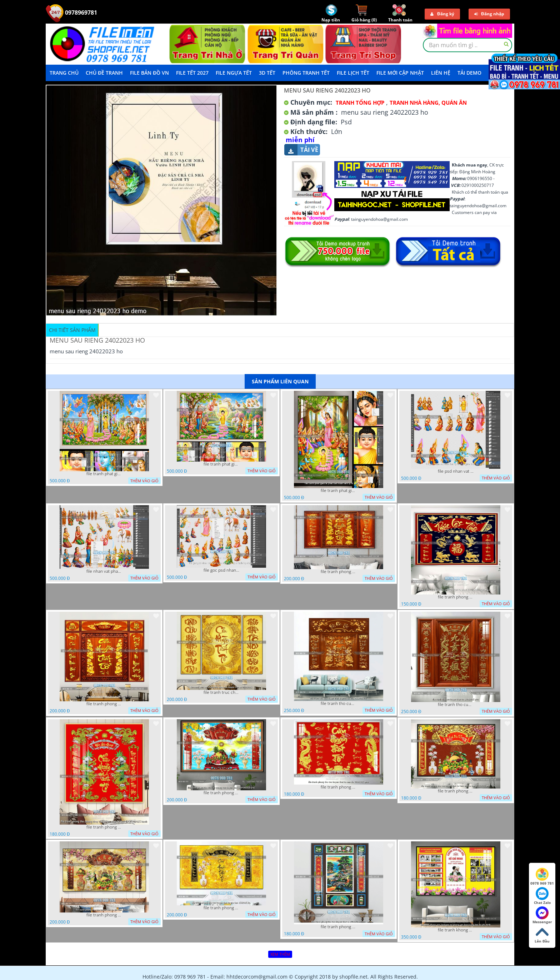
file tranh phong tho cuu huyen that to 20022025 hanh (339, 927)
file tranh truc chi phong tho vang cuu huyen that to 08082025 (221, 692)
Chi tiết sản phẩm (72, 330)
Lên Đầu (542, 935)
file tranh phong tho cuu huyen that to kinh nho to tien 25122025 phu (456, 791)
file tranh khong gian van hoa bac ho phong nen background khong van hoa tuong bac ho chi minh (456, 930)
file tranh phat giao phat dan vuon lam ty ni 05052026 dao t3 (104, 474)
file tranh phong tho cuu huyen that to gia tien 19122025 (104, 915)
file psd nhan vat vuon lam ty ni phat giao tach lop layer (456, 471)
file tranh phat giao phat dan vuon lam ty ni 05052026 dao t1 (221, 464)
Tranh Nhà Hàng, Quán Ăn (428, 103)
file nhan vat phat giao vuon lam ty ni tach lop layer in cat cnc (104, 571)
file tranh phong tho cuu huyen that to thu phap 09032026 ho (339, 572)
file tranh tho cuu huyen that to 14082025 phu (456, 705)
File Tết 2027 (192, 73)
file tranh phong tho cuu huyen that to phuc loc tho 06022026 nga (456, 597)
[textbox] (467, 45)
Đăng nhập (489, 14)
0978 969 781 (542, 877)
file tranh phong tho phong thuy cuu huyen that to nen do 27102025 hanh (104, 827)
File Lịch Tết (353, 73)
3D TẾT (267, 73)
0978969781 (71, 13)
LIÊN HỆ (441, 73)
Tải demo (469, 73)
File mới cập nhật (400, 73)
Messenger (542, 915)
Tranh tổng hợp (360, 103)
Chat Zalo (542, 896)
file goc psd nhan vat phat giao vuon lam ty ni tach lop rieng (221, 570)
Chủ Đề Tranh (104, 73)
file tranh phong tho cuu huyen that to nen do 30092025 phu (339, 787)
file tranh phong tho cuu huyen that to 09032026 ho (104, 704)
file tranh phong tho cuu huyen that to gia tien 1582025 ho (221, 908)
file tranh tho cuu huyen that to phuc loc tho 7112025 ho (339, 703)
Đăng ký (442, 14)
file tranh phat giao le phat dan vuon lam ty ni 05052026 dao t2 (339, 491)
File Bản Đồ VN (149, 73)
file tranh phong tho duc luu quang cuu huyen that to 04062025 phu (221, 793)
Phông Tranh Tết (306, 73)
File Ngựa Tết (234, 73)
